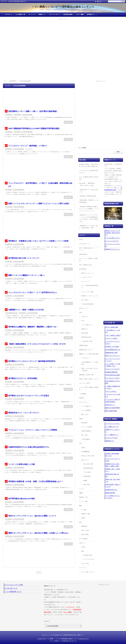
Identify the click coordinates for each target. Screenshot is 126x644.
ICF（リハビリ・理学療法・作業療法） (88, 260)
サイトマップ (104, 1)
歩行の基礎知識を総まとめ (113, 350)
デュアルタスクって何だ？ (113, 378)
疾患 (80, 522)
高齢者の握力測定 (110, 493)
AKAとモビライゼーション (113, 356)
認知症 (83, 448)
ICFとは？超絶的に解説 (112, 327)
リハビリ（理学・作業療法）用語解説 (89, 388)
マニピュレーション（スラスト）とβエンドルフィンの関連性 (33, 430)
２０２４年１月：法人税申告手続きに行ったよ (89, 172)
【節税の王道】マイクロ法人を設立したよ (89, 191)
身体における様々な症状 (88, 456)
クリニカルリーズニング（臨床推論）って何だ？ (28, 146)
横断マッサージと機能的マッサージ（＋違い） (27, 275)
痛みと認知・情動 (88, 464)
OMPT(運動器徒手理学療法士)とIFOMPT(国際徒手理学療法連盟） (34, 128)
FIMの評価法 (85, 333)
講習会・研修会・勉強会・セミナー (89, 379)
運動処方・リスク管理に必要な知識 (89, 354)
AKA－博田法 (85, 300)
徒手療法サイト (91, 14)
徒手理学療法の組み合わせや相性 (22, 499)
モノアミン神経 (83, 501)
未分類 (81, 240)
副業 (83, 551)
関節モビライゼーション (88, 273)
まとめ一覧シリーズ (85, 244)
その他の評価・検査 (87, 341)
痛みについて (85, 460)
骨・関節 (84, 510)
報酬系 (81, 493)
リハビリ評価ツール (87, 325)
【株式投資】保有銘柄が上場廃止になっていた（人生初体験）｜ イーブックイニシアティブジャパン (89, 209)
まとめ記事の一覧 (20, 14)
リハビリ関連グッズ (87, 406)
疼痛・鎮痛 (86, 485)
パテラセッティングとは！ (113, 424)
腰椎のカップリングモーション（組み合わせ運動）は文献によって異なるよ (38, 533)
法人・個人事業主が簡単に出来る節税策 (89, 178)
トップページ (70, 607)
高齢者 (81, 419)
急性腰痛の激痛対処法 (112, 372)
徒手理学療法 (9, 115)
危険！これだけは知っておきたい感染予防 (90, 369)
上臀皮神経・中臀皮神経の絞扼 (88, 196)
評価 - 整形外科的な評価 (11, 313)
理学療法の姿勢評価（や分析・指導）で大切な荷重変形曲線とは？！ (36, 481)
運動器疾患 (84, 526)
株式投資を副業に (68, 14)
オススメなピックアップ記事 (14, 585)
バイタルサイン (86, 358)
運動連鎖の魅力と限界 (112, 353)
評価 (80, 313)
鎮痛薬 (85, 481)
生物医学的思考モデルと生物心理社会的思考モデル (29, 447)
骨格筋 (83, 518)
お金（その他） (86, 563)
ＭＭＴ (83, 321)
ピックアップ (29, 149)
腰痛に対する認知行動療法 (113, 408)
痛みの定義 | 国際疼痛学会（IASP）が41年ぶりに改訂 (87, 184)
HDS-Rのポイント (110, 405)
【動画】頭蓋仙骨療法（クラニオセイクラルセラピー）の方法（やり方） (38, 344)
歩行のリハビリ (83, 308)
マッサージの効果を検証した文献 (22, 464)
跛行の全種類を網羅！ (112, 411)
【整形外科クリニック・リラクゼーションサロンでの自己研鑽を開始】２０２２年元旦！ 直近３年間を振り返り (89, 218)
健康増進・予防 (83, 497)
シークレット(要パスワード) (87, 572)
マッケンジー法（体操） (88, 292)
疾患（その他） (86, 530)
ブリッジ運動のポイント (112, 435)
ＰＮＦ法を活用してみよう (113, 238)
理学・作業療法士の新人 (86, 265)
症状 (80, 443)
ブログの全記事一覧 (56, 635)
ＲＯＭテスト (85, 317)
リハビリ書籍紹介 (86, 410)
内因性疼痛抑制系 (88, 468)
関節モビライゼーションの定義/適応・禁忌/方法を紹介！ (113, 233)
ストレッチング (86, 281)
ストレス (82, 489)
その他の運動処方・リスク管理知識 (90, 363)
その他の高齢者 (86, 439)
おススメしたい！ (84, 402)
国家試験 (82, 398)
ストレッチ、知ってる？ (112, 241)
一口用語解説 (83, 394)
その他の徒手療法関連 (87, 304)
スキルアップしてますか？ (113, 369)
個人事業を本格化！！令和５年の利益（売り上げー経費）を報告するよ (89, 165)
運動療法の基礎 (83, 345)
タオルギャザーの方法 (112, 438)
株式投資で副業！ (88, 555)
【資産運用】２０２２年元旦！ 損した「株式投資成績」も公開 (89, 227)
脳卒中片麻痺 (85, 534)
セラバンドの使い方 (111, 391)
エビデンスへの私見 (85, 383)
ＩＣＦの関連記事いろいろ (13, 592)
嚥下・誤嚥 (84, 435)
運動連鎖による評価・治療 (86, 375)
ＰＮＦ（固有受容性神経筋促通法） (90, 287)
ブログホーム (8, 14)
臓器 (80, 506)
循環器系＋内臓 (86, 514)
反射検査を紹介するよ (112, 490)
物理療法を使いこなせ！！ (86, 350)
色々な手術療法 (83, 539)
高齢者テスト (85, 329)
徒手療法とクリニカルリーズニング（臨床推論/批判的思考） (33, 361)
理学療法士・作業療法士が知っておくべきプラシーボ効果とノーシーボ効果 (38, 241)
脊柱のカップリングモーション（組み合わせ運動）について (32, 516)
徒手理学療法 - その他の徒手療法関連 (23, 115)
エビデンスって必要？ (112, 338)
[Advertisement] (63, 34)
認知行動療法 (87, 476)
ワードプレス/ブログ (89, 559)
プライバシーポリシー (55, 14)
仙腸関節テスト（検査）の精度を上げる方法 (26, 310)
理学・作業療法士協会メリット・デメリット (89, 249)
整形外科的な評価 (86, 337)
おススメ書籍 (80, 14)
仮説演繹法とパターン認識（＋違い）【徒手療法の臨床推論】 (33, 111)
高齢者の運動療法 (86, 431)
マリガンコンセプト (87, 277)
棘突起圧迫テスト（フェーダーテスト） (24, 413)
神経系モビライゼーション (113, 249)
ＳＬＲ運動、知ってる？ (112, 427)
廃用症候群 (84, 423)
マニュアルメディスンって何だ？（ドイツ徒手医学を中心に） (33, 292)
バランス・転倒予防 (87, 427)
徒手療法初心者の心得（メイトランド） (24, 258)
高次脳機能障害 (86, 452)
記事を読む (68, 122)
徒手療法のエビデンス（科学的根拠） (23, 378)
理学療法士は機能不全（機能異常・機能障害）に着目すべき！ (33, 327)
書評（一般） (85, 414)
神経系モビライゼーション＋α (89, 296)
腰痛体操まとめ (110, 441)
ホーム (39, 572)
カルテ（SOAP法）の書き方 (113, 335)
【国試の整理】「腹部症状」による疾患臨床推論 (89, 201)
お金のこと (82, 543)
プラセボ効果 (87, 472)
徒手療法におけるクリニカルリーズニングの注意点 (29, 396)
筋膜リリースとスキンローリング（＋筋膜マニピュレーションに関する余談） (39, 203)
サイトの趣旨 (68, 612)
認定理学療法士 (83, 254)
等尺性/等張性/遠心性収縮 (113, 375)
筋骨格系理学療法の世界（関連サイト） (74, 635)
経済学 (83, 547)
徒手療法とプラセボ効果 (112, 347)
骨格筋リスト (42, 14)
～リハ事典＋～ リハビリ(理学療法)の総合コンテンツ (63, 7)
